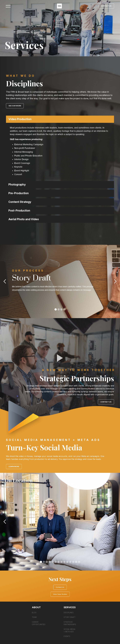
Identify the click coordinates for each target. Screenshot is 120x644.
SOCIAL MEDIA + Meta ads (69, 630)
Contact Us (106, 6)
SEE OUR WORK (15, 106)
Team (34, 617)
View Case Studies (60, 594)
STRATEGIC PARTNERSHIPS (70, 623)
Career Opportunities (39, 623)
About (36, 607)
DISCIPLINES (69, 613)
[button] (60, 119)
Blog (34, 613)
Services (70, 607)
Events (67, 636)
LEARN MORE (14, 467)
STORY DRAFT (70, 617)
